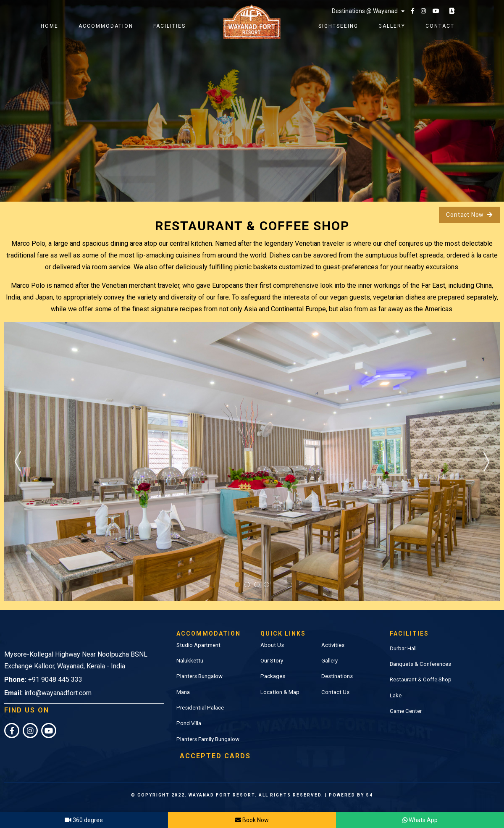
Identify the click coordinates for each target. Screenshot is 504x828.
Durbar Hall (403, 648)
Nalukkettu (190, 661)
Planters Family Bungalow (208, 739)
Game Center (406, 711)
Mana (183, 692)
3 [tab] (257, 585)
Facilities (169, 26)
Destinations (337, 676)
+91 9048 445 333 (55, 679)
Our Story (272, 661)
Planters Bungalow (199, 676)
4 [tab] (266, 585)
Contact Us (335, 692)
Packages (273, 676)
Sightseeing (338, 26)
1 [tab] (238, 585)
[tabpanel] (252, 461)
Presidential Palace (200, 708)
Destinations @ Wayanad (368, 11)
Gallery (392, 26)
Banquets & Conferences (420, 664)
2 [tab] (247, 585)
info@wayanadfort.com (58, 693)
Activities (333, 645)
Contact (440, 26)
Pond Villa (189, 723)
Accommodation (106, 26)
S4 (369, 795)
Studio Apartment (198, 645)
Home (50, 26)
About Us (272, 645)
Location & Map (280, 692)
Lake (396, 695)
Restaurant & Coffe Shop (421, 679)
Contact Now (469, 215)
